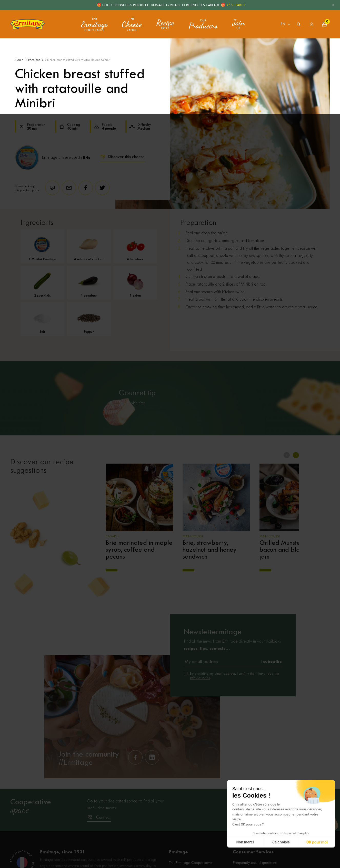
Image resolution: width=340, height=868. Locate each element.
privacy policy (200, 677)
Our (203, 24)
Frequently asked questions (255, 863)
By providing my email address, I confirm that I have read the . (234, 675)
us (238, 24)
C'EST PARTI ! (236, 5)
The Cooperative (94, 24)
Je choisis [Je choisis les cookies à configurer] (281, 842)
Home (19, 60)
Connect (103, 817)
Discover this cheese (122, 157)
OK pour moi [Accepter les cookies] (317, 842)
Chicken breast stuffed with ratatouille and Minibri (78, 60)
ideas (165, 24)
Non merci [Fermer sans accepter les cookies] (245, 842)
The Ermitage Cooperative (190, 863)
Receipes (34, 60)
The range (132, 24)
